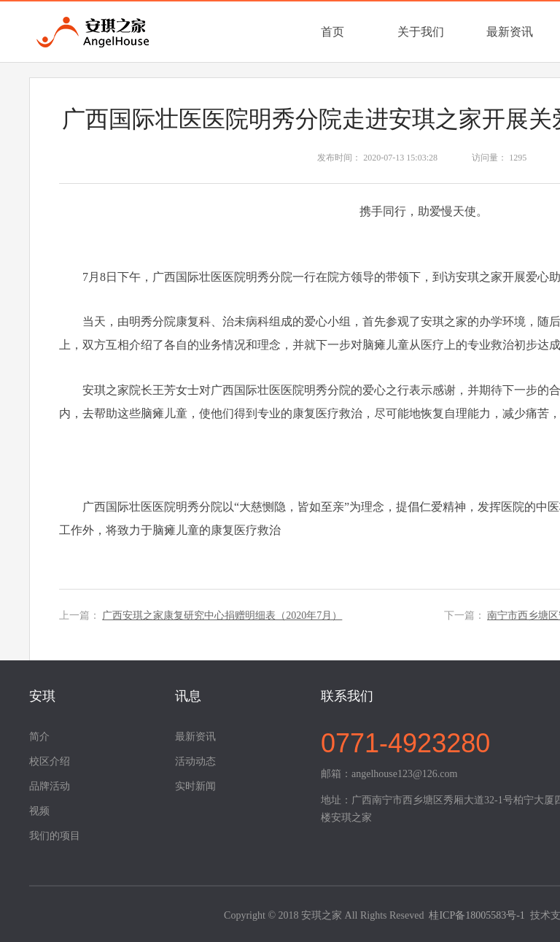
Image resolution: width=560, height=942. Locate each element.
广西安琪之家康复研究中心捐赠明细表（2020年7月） (222, 615)
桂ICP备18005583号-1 (477, 915)
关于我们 (421, 32)
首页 (332, 32)
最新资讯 (510, 32)
